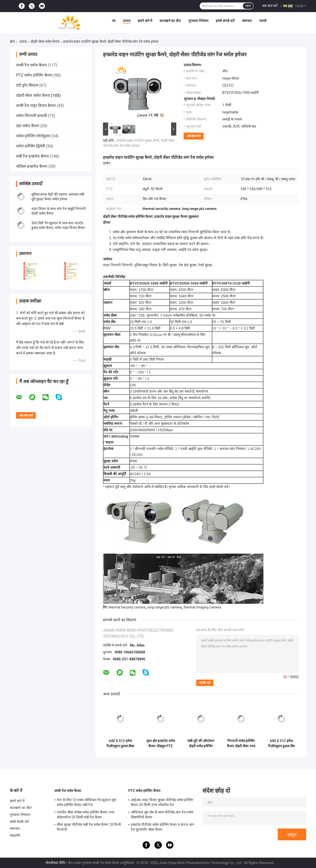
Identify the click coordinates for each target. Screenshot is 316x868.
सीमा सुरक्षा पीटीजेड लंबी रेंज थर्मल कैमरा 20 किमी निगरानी (89, 827)
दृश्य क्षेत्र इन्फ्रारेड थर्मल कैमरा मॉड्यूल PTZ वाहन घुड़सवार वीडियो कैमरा (160, 744)
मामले (263, 21)
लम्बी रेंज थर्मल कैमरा (31, 65)
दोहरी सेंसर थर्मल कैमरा (45, 41)
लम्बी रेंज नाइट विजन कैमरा (36, 106)
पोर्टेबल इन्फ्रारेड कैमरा (32, 166)
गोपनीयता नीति (55, 863)
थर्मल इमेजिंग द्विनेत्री (30, 146)
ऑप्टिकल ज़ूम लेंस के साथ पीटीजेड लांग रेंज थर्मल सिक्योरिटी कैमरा (162, 815)
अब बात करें (270, 6)
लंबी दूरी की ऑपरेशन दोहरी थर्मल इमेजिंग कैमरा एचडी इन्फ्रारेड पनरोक (201, 744)
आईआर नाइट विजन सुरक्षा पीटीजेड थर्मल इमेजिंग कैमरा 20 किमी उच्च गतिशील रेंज (162, 802)
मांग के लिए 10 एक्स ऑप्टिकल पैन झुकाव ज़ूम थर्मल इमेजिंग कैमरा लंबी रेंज (86, 802)
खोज (248, 6)
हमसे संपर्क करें (225, 21)
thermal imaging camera (202, 607)
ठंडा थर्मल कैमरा (28, 126)
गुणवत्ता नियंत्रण (198, 21)
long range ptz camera (165, 607)
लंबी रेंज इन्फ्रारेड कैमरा (32, 156)
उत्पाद (127, 21)
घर (114, 21)
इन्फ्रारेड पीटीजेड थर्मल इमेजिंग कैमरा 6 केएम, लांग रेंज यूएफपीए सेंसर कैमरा (163, 827)
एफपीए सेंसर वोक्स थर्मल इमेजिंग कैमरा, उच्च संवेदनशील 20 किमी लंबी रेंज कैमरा (86, 815)
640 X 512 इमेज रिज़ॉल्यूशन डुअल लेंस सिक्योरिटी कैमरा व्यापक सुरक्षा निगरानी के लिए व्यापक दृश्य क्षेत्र (281, 744)
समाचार (247, 21)
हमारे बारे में (145, 21)
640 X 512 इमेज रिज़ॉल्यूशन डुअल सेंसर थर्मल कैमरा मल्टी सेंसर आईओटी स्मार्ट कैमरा (120, 744)
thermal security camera (127, 607)
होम (12, 41)
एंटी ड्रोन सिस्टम (27, 85)
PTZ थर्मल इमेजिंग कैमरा (34, 75)
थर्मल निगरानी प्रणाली (31, 116)
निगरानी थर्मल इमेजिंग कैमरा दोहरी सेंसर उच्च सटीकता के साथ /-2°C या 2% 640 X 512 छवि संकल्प (241, 744)
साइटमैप (15, 835)
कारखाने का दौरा (170, 21)
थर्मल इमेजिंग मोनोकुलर (33, 136)
